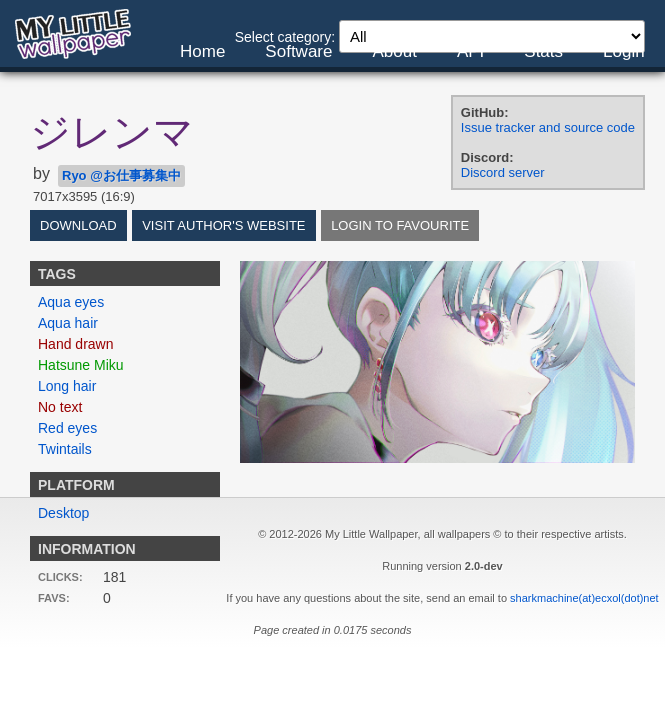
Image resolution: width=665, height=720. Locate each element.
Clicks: (60, 577)
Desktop (63, 513)
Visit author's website (223, 225)
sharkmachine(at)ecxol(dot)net (584, 598)
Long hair (67, 386)
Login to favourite (400, 225)
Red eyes (67, 428)
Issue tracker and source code (548, 127)
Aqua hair (68, 323)
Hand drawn (76, 344)
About (394, 51)
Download (78, 225)
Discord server (503, 172)
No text (60, 407)
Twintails (65, 449)
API (470, 51)
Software (298, 51)
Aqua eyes (71, 302)
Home (202, 51)
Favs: (54, 598)
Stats (543, 51)
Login (624, 51)
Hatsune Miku (81, 365)
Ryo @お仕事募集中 (121, 175)
